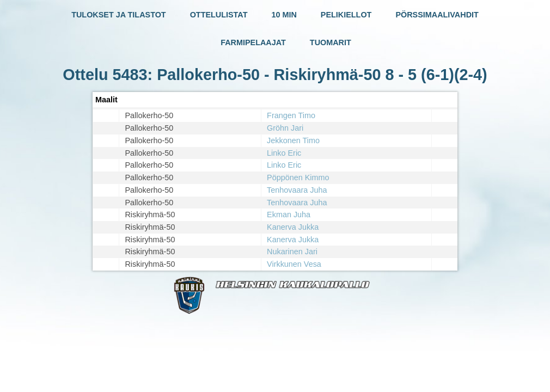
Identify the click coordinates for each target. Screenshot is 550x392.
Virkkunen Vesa (294, 264)
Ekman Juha (289, 215)
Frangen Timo (291, 115)
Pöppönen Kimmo (298, 177)
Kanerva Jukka (293, 227)
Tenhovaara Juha (297, 190)
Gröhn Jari (285, 128)
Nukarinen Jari (292, 252)
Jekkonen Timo (293, 140)
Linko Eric (284, 153)
